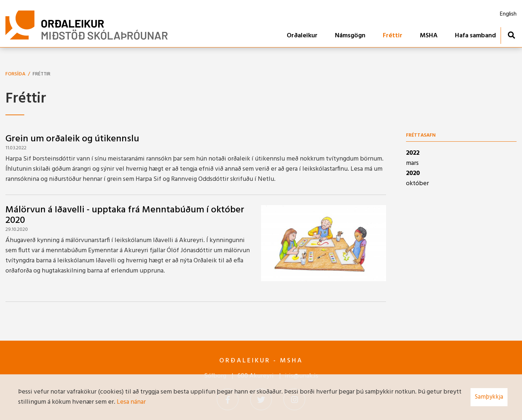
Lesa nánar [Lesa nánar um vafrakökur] (131, 402)
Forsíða (15, 74)
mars (412, 163)
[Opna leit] (511, 35)
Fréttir (42, 74)
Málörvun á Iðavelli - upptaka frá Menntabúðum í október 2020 (125, 215)
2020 (413, 173)
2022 (413, 153)
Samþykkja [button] (489, 397)
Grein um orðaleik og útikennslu (72, 139)
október (417, 184)
